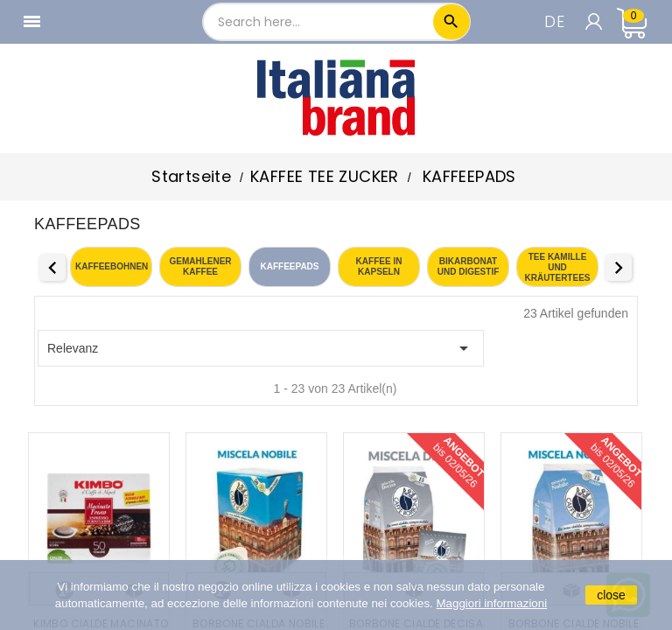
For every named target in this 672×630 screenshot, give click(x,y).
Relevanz (261, 348)
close (611, 595)
